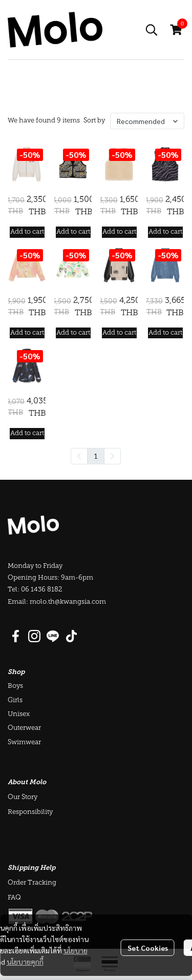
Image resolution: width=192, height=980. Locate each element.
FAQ (14, 898)
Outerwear (24, 728)
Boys (15, 686)
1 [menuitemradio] (96, 456)
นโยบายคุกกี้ (25, 962)
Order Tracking (32, 883)
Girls (15, 700)
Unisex (19, 714)
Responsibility (30, 812)
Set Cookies (148, 948)
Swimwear (24, 742)
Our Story (23, 797)
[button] (152, 30)
